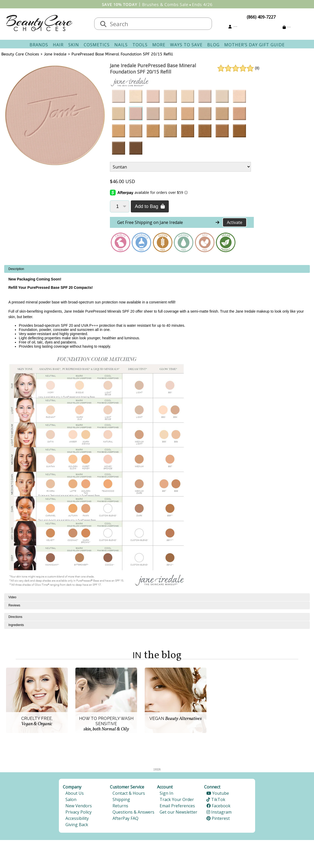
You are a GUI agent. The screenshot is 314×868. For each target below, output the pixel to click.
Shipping (121, 799)
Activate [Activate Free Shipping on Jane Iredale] (235, 222)
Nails (121, 45)
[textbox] (158, 24)
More (159, 45)
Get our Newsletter (178, 812)
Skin (74, 45)
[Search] (103, 24)
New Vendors (79, 806)
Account (165, 787)
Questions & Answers (133, 812)
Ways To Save (186, 45)
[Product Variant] (180, 167)
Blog (213, 45)
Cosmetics (97, 45)
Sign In (166, 793)
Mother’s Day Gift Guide (254, 45)
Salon (71, 799)
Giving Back (77, 825)
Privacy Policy (78, 812)
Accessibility (77, 818)
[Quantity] (120, 206)
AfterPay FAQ (125, 818)
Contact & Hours (129, 793)
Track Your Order (177, 799)
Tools (140, 45)
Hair (58, 45)
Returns (120, 806)
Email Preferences (177, 806)
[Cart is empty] (287, 27)
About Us (75, 793)
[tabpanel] (157, 429)
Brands (39, 45)
